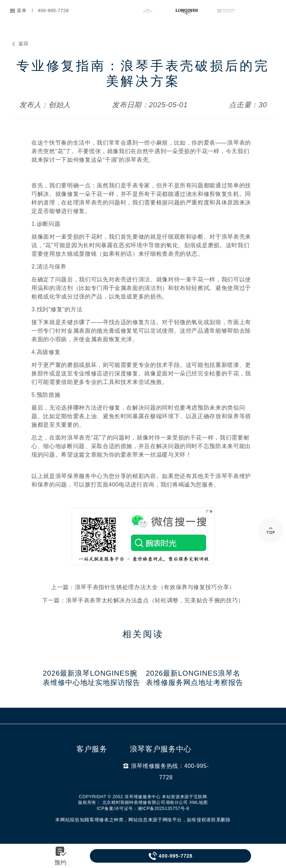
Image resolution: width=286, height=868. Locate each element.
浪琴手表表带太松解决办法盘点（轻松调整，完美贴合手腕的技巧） (155, 600)
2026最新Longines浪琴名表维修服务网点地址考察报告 (195, 678)
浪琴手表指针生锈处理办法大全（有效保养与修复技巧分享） (155, 587)
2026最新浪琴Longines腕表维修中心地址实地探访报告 (91, 678)
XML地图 (199, 802)
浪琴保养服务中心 (79, 476)
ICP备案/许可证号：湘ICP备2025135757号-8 (143, 809)
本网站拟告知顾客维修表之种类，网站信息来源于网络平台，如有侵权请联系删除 (143, 820)
